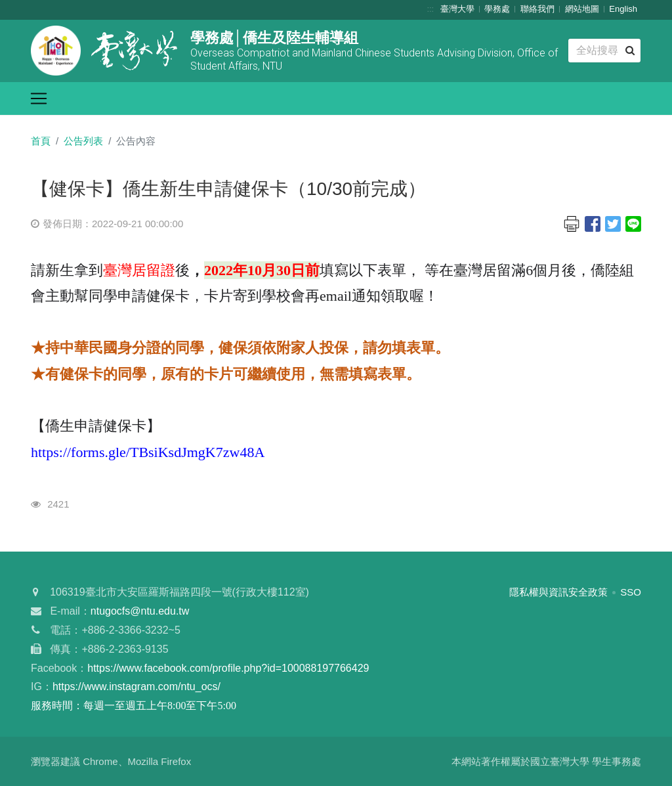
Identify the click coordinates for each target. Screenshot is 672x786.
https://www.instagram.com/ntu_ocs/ (136, 687)
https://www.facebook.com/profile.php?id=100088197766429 (228, 668)
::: (430, 9)
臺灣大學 (457, 9)
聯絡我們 (537, 9)
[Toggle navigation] (39, 98)
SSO (631, 592)
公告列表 (83, 141)
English (623, 9)
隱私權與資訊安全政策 (558, 592)
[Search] (604, 51)
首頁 (41, 141)
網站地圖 (582, 9)
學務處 (497, 9)
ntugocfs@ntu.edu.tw (140, 611)
